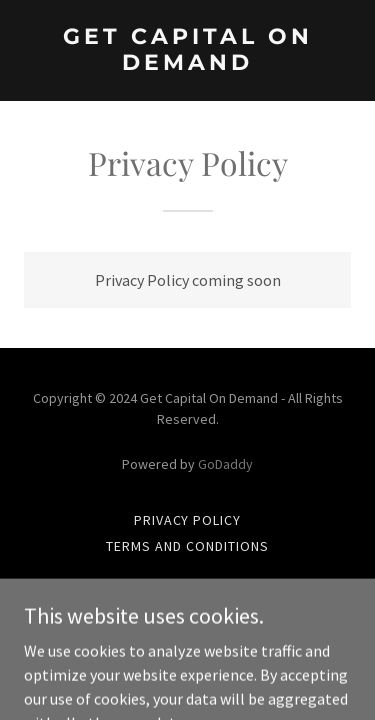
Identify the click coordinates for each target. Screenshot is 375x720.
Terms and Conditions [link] (187, 546)
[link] (187, 64)
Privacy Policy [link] (188, 520)
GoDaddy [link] (225, 464)
